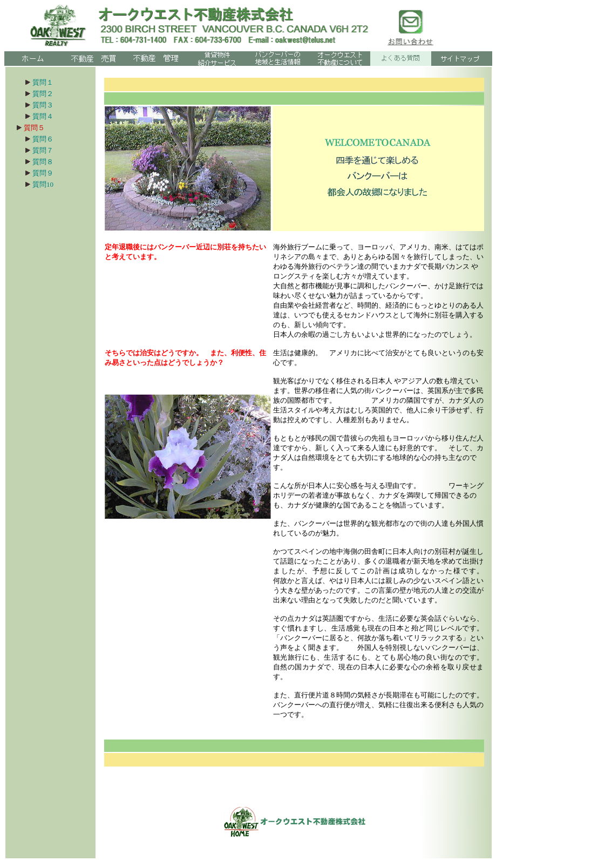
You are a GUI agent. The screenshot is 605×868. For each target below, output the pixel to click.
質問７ (43, 150)
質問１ (42, 82)
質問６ (46, 139)
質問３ (43, 105)
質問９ (50, 173)
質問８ (43, 162)
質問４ (43, 116)
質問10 (43, 184)
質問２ (38, 94)
